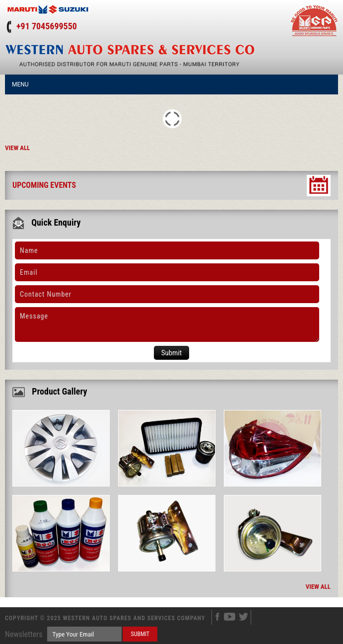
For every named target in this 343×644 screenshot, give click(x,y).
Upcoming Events (44, 185)
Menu (20, 84)
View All (17, 148)
